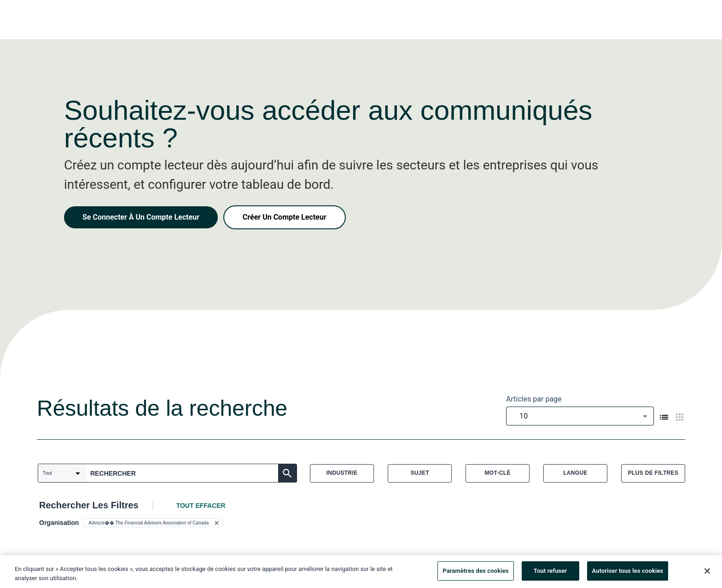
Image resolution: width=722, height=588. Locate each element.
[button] (153, 523)
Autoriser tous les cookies (628, 573)
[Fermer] (707, 573)
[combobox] (580, 416)
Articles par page (534, 399)
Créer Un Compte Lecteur (285, 217)
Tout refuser (550, 573)
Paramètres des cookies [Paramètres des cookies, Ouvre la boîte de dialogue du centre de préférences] (475, 573)
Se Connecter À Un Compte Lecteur (141, 217)
